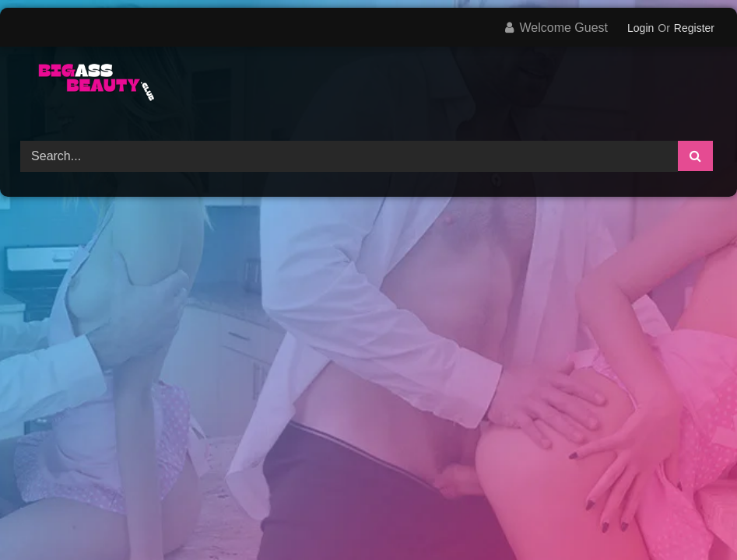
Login (640, 28)
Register (694, 28)
